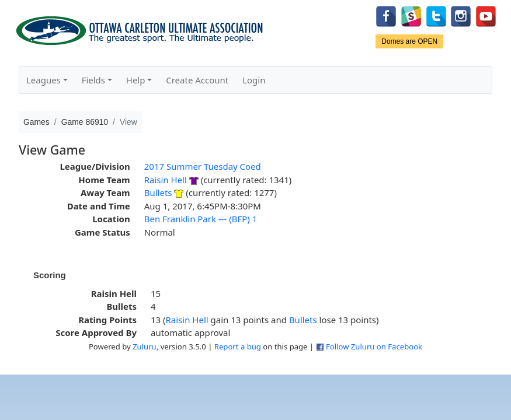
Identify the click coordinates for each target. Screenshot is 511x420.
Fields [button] (93, 80)
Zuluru (145, 346)
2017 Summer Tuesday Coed (203, 166)
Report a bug (238, 346)
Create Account (197, 80)
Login (254, 80)
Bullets (158, 192)
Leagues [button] (44, 80)
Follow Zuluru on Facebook (374, 346)
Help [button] (136, 80)
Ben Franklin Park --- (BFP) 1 (201, 219)
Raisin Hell (166, 180)
